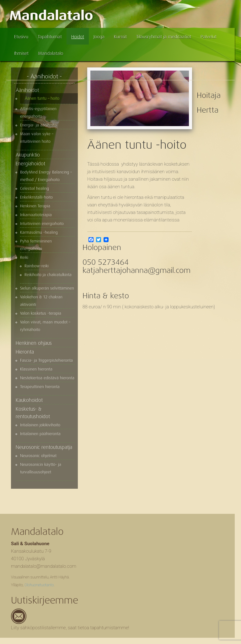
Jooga (99, 37)
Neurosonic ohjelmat (38, 456)
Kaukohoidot (29, 400)
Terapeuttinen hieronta (40, 387)
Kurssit (120, 37)
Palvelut (209, 37)
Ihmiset (21, 53)
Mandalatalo (51, 53)
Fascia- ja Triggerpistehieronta (46, 360)
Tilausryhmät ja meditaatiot (164, 37)
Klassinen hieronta (36, 369)
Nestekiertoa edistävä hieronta (47, 378)
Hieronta (25, 352)
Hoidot (78, 37)
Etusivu (21, 37)
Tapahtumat (50, 37)
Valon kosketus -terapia (41, 313)
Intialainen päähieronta (40, 434)
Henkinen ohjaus (34, 343)
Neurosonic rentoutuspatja (44, 447)
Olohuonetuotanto (39, 585)
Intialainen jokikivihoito (40, 425)
